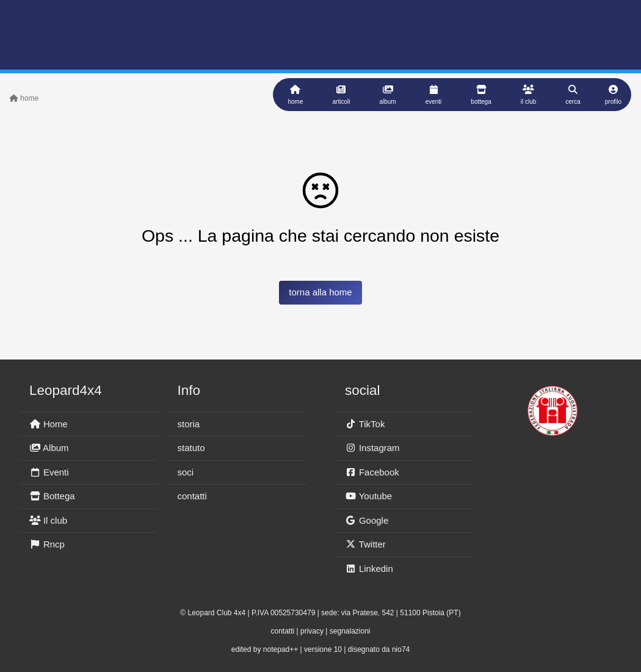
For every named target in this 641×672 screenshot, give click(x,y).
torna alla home (320, 292)
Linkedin (369, 569)
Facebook (372, 472)
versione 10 (323, 649)
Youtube (368, 496)
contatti (192, 496)
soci (185, 472)
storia (188, 424)
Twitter (365, 544)
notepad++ (281, 649)
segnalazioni (350, 631)
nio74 (401, 649)
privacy (312, 631)
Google (367, 520)
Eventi (49, 472)
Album (49, 448)
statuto (191, 448)
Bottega (52, 496)
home (24, 98)
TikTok (365, 424)
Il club (48, 520)
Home (49, 424)
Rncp (47, 544)
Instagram (372, 448)
